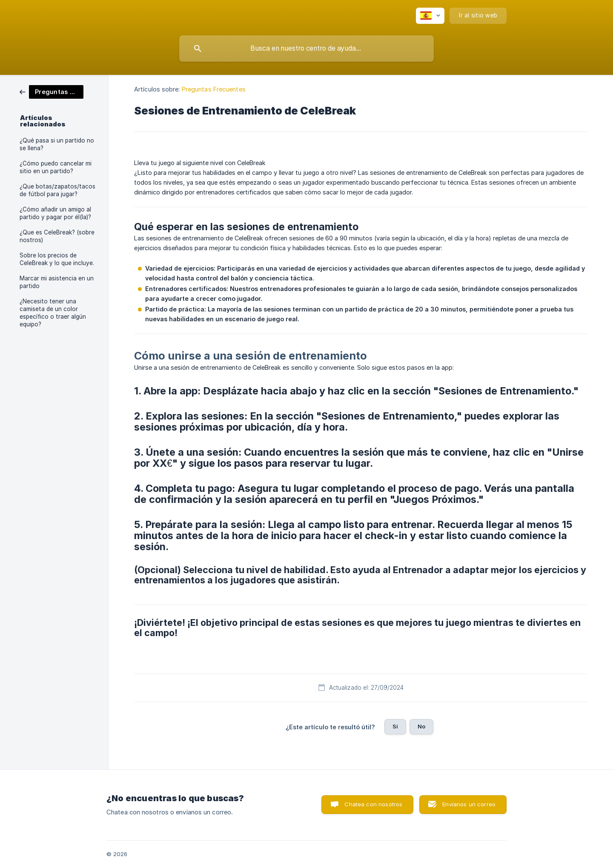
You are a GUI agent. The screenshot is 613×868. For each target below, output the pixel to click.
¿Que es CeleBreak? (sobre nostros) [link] (57, 236)
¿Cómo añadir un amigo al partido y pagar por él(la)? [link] (55, 213)
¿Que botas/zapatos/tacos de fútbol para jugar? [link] (57, 190)
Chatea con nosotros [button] (373, 804)
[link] (52, 91)
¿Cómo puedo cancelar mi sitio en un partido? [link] (56, 167)
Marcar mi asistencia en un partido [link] (57, 282)
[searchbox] (306, 49)
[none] (430, 16)
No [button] (421, 726)
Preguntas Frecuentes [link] (214, 89)
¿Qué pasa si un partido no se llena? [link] (57, 144)
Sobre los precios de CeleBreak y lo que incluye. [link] (57, 259)
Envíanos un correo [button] (469, 804)
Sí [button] (395, 726)
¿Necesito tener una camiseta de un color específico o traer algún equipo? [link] (53, 313)
